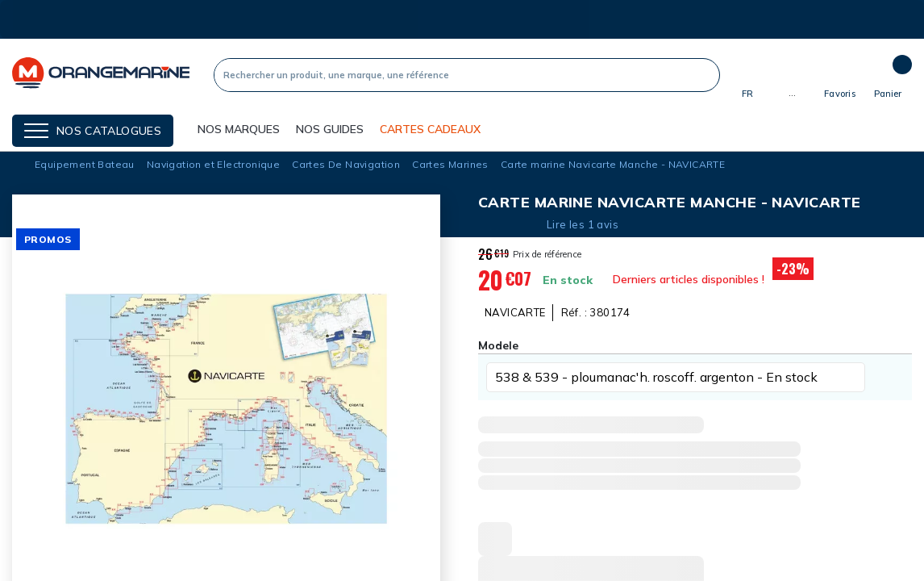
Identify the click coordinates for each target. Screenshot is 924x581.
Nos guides (330, 129)
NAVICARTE (515, 312)
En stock (568, 280)
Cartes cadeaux (430, 129)
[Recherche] (452, 75)
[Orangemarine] (101, 75)
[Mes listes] (840, 82)
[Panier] (888, 75)
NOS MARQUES (239, 129)
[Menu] (93, 131)
